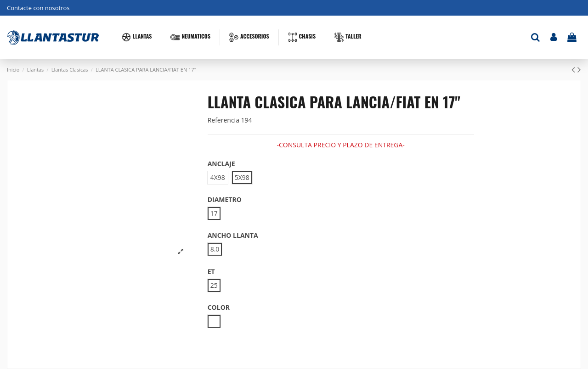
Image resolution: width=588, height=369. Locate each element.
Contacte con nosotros (38, 8)
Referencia (223, 120)
